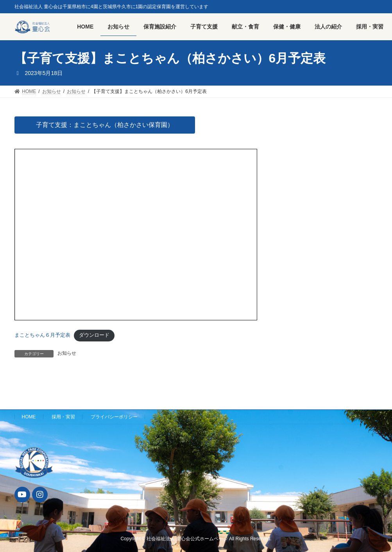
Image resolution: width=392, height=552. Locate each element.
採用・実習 (63, 417)
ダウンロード (94, 335)
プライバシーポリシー (114, 417)
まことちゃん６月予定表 (42, 335)
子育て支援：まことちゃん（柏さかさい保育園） (105, 125)
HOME (29, 417)
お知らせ (67, 353)
